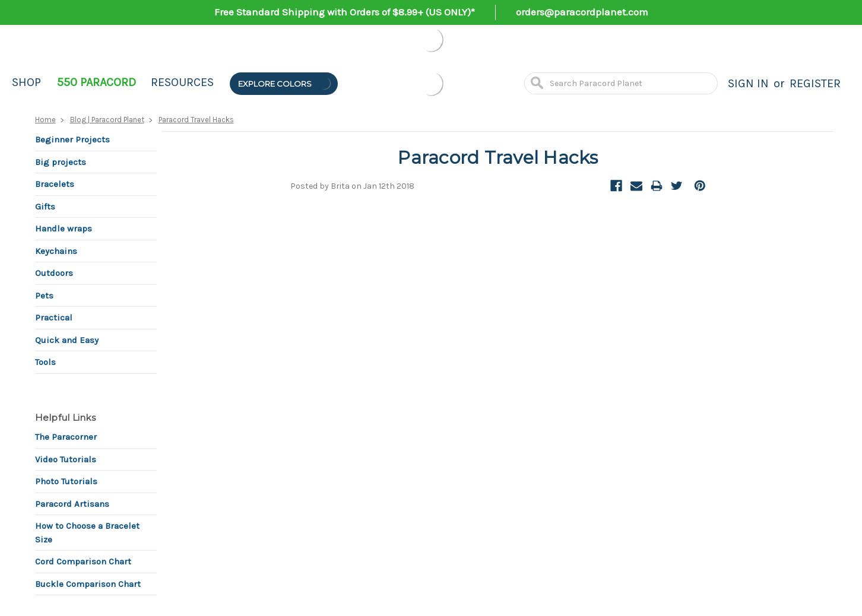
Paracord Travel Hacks (196, 120)
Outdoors (54, 273)
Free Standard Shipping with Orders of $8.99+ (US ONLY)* (345, 12)
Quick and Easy (67, 340)
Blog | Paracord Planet (107, 120)
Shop (26, 82)
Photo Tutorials (66, 481)
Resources (182, 82)
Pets (44, 296)
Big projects (61, 162)
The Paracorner (66, 437)
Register (815, 83)
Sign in (748, 83)
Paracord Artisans (72, 504)
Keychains (56, 251)
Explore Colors (285, 83)
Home (45, 120)
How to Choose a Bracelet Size (87, 533)
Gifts (45, 207)
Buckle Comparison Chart (88, 584)
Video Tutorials (66, 459)
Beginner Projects (72, 139)
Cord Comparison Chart (83, 561)
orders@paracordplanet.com (582, 12)
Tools (45, 362)
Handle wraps (64, 228)
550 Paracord (96, 82)
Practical (54, 317)
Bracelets (55, 184)
